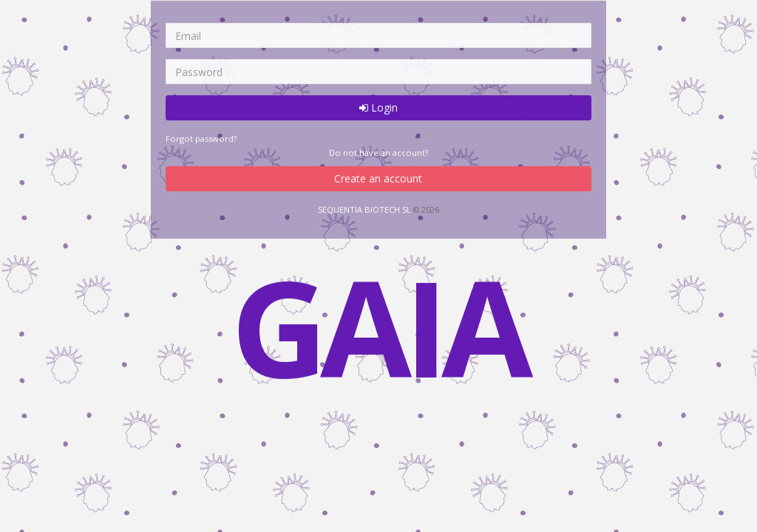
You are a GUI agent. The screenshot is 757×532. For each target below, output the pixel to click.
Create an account (378, 178)
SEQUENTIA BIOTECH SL (364, 209)
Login (378, 108)
